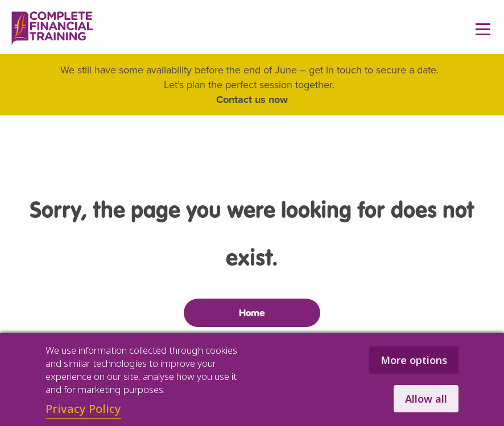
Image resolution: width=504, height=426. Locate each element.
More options (414, 360)
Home (252, 313)
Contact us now (252, 100)
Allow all (426, 399)
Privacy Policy (83, 409)
